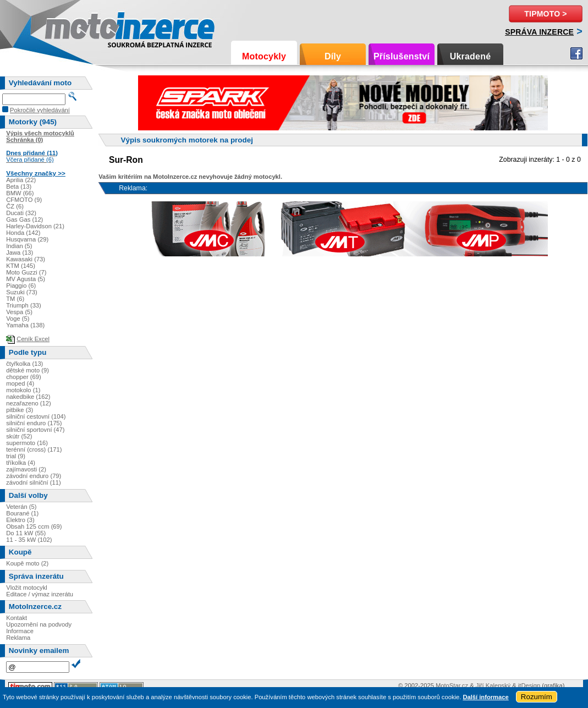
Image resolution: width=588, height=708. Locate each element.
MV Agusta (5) (26, 279)
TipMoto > (545, 14)
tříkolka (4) (21, 463)
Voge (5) (18, 319)
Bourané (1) (22, 513)
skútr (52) (19, 436)
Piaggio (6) (21, 286)
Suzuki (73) (22, 292)
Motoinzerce (68, 27)
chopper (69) (23, 377)
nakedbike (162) (28, 397)
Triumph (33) (24, 305)
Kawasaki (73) (26, 259)
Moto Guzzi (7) (26, 272)
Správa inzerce (539, 32)
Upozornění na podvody (39, 624)
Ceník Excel (33, 339)
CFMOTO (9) (24, 200)
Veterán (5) (21, 507)
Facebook (576, 53)
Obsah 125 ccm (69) (34, 526)
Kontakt (17, 618)
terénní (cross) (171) (34, 449)
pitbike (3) (20, 410)
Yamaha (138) (25, 325)
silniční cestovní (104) (36, 416)
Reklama (18, 638)
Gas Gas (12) (24, 219)
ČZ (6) (15, 206)
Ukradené (471, 56)
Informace (20, 631)
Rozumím (537, 697)
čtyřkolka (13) (24, 364)
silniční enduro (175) (34, 423)
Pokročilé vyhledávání (40, 110)
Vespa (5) (19, 312)
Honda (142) (23, 233)
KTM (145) (21, 266)
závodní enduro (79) (34, 476)
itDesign (529, 685)
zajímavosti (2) (26, 469)
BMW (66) (20, 193)
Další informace (485, 697)
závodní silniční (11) (34, 482)
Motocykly (264, 56)
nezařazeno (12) (28, 403)
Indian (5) (19, 246)
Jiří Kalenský (493, 685)
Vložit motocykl (27, 588)
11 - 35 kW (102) (29, 540)
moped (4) (20, 383)
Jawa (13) (20, 253)
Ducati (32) (21, 213)
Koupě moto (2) (27, 563)
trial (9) (16, 456)
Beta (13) (19, 186)
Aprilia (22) (21, 180)
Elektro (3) (20, 520)
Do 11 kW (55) (26, 533)
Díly (333, 56)
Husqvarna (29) (27, 239)
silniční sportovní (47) (35, 430)
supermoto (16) (27, 443)
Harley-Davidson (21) (35, 226)
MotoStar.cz (452, 685)
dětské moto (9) (28, 370)
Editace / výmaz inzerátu (40, 594)
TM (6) (15, 299)
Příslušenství (402, 56)
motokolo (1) (23, 390)
